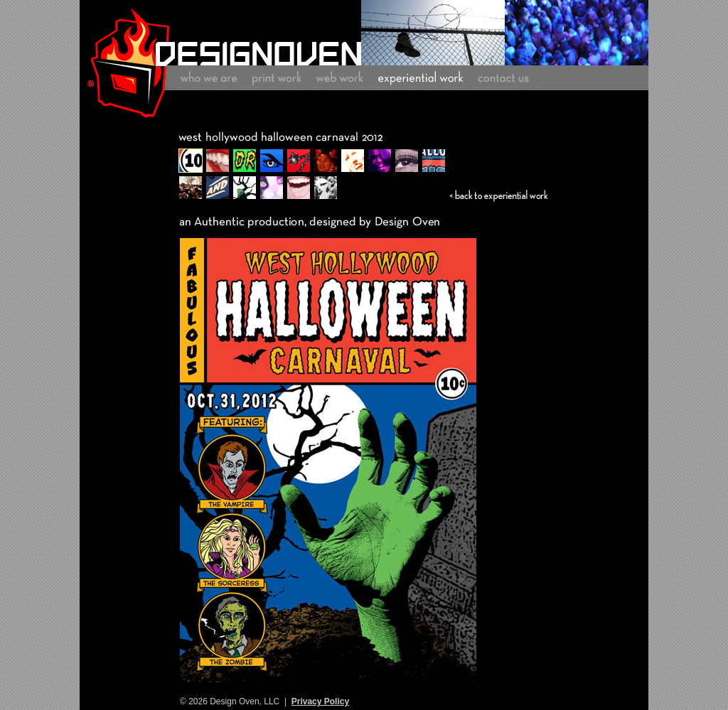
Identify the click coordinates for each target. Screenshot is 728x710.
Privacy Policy (320, 701)
